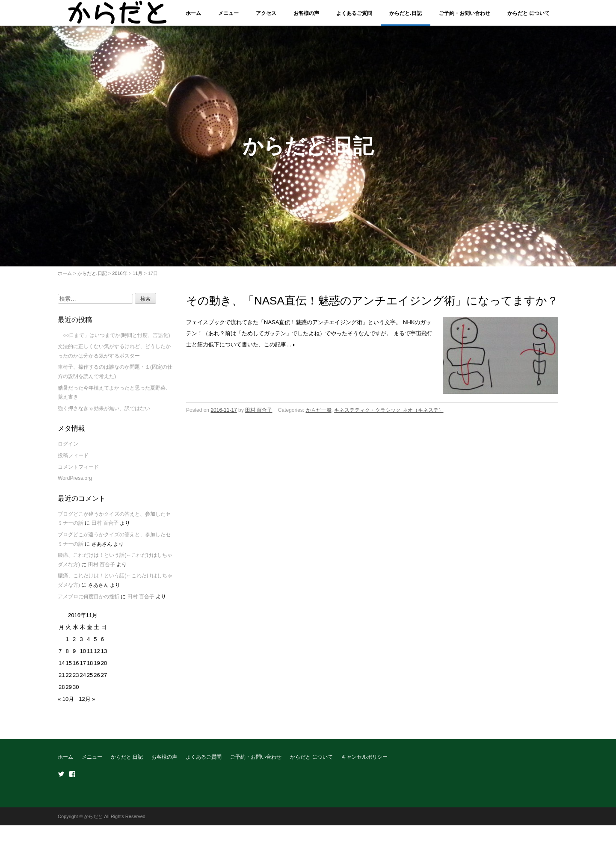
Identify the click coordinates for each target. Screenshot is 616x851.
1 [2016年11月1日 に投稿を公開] (67, 644)
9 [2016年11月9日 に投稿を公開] (74, 656)
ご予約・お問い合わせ (465, 13)
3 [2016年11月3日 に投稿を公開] (81, 644)
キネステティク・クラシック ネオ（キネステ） (389, 414)
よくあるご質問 (354, 13)
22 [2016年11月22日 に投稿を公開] (68, 680)
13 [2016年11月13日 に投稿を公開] (104, 656)
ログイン (68, 449)
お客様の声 (306, 13)
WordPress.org (75, 483)
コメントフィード (78, 471)
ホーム (193, 13)
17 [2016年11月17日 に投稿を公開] (83, 668)
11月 (138, 278)
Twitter (61, 779)
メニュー (228, 13)
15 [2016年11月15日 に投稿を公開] (68, 668)
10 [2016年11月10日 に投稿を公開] (83, 656)
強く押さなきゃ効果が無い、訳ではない (104, 413)
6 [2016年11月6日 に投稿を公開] (102, 644)
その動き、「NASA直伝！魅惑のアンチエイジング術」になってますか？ (372, 305)
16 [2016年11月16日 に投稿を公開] (76, 668)
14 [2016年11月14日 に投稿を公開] (62, 668)
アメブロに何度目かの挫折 (89, 601)
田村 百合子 (259, 414)
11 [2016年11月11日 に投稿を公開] (90, 656)
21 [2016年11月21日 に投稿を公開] (62, 680)
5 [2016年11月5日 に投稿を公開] (95, 644)
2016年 (120, 278)
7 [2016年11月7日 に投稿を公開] (60, 656)
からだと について (529, 13)
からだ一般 (319, 414)
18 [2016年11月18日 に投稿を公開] (90, 668)
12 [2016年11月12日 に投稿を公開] (97, 656)
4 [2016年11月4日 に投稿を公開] (88, 644)
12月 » (87, 704)
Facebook (72, 779)
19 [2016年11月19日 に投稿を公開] (97, 668)
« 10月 (66, 704)
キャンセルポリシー (364, 762)
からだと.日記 (405, 13)
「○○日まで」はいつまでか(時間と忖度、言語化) (114, 340)
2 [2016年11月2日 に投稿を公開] (74, 644)
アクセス (266, 13)
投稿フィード (73, 460)
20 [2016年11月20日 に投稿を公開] (104, 668)
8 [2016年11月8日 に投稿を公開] (67, 656)
